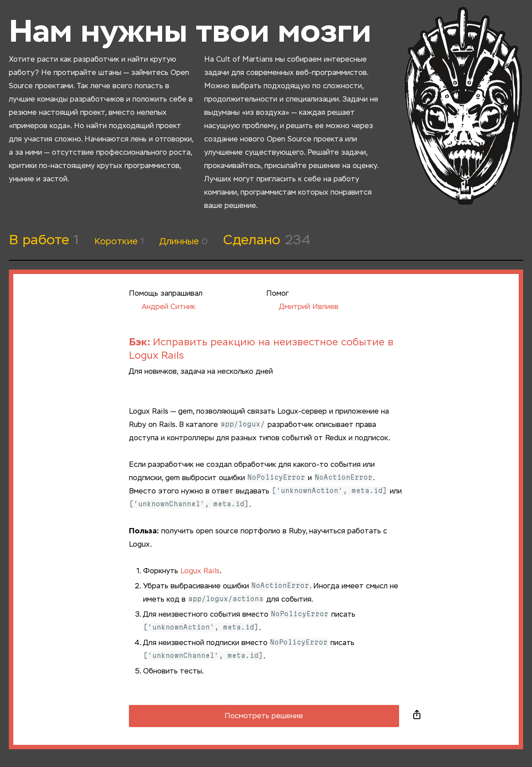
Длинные (184, 242)
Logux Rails (200, 571)
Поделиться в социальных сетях (417, 716)
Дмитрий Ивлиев (302, 307)
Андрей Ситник (162, 307)
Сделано (267, 241)
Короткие (119, 242)
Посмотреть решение (264, 716)
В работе (44, 241)
